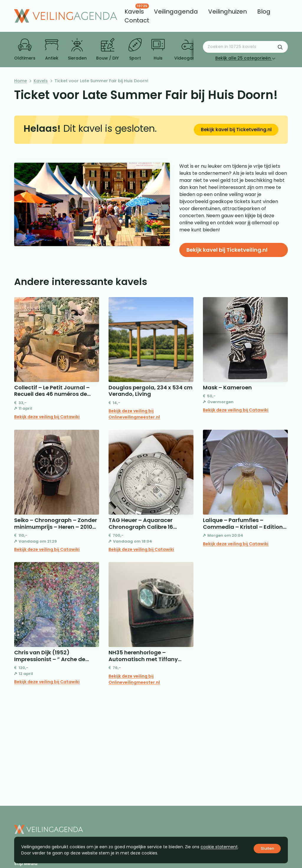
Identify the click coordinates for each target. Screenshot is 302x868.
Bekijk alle (245, 58)
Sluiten (267, 848)
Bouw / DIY (107, 50)
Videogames (188, 50)
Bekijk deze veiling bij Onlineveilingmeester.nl (134, 414)
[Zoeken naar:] (245, 47)
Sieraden (77, 50)
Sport (135, 50)
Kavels (41, 81)
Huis (158, 50)
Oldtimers (25, 50)
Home (20, 81)
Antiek (52, 50)
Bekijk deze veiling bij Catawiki (47, 417)
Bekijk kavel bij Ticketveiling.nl (236, 130)
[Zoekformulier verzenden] (280, 47)
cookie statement (219, 847)
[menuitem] (134, 11)
